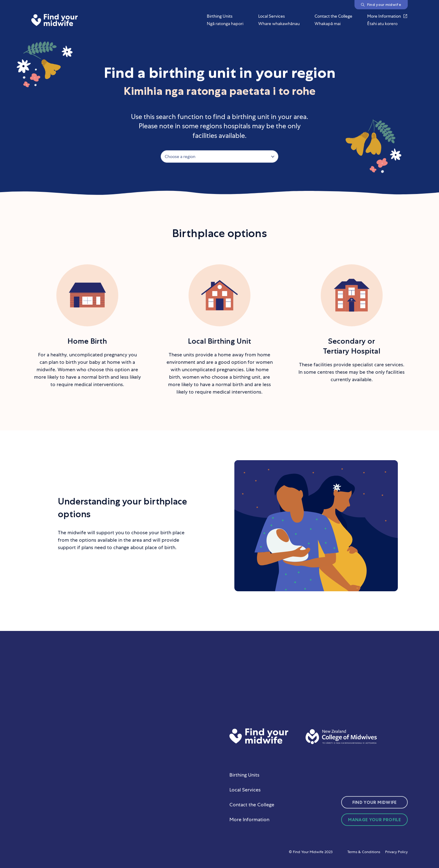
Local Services (245, 790)
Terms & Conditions (364, 852)
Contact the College (252, 805)
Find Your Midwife (375, 802)
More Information (249, 820)
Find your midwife (381, 4)
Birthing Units (244, 775)
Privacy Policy (396, 852)
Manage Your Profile (374, 820)
